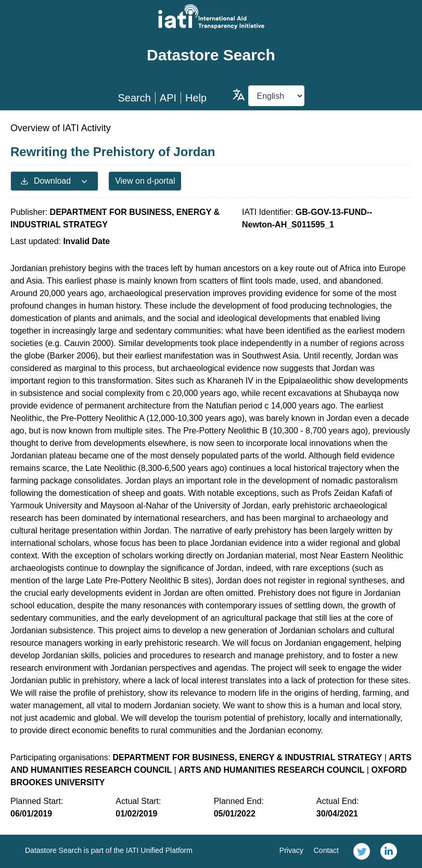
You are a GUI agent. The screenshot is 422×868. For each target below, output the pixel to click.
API (168, 98)
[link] (362, 851)
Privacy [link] (291, 850)
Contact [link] (326, 850)
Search (134, 98)
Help (196, 98)
